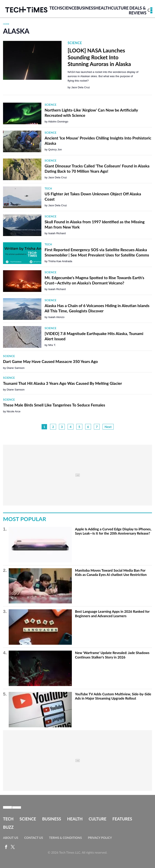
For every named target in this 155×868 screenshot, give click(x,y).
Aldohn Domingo (58, 122)
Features (122, 819)
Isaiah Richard (57, 233)
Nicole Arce (14, 411)
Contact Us (34, 838)
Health (103, 8)
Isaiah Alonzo (56, 317)
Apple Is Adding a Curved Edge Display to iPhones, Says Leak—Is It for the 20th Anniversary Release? (113, 531)
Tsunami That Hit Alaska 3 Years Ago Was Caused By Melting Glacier (62, 383)
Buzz (8, 827)
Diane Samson (16, 368)
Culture (120, 8)
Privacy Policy (100, 838)
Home (6, 24)
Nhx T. (52, 345)
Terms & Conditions (65, 838)
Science (68, 8)
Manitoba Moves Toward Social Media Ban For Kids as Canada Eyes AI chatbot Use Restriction (111, 573)
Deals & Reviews (138, 10)
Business (86, 8)
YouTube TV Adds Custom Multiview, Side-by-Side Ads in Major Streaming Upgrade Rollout (113, 696)
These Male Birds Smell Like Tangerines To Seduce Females (54, 405)
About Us (11, 838)
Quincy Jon (55, 149)
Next (108, 427)
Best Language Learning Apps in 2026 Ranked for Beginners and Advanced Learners (112, 614)
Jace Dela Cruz (81, 87)
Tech (55, 8)
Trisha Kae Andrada (60, 261)
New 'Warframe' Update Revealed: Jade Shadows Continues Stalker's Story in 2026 (112, 655)
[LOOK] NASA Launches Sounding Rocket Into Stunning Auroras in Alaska (99, 57)
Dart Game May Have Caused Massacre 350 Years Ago (50, 361)
